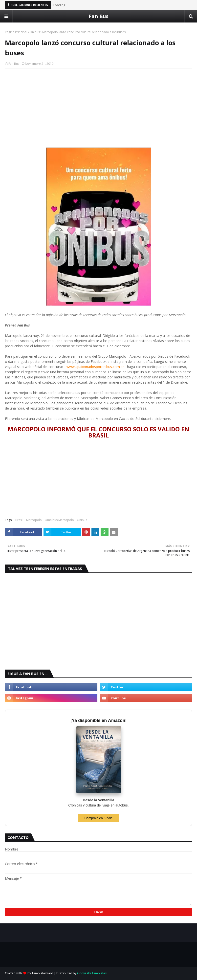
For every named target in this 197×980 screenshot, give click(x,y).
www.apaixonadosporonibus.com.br (95, 367)
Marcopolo (34, 520)
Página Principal (16, 32)
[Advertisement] (98, 108)
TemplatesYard (42, 973)
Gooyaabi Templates (92, 973)
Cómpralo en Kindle (98, 818)
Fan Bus (99, 16)
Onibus (35, 32)
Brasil (19, 520)
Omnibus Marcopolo (59, 520)
